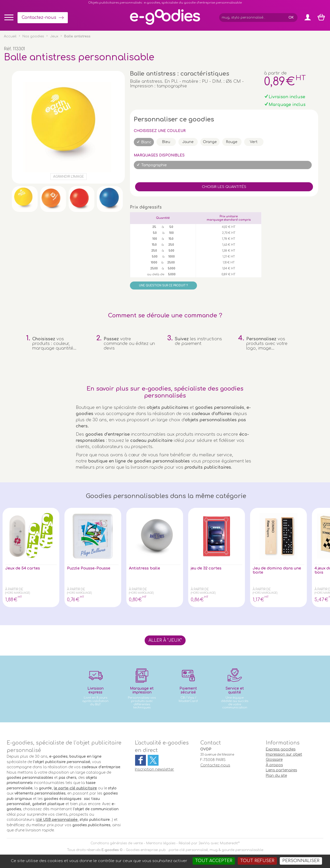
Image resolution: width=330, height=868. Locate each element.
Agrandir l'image (68, 177)
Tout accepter (214, 861)
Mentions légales (161, 843)
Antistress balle (146, 568)
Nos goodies (33, 36)
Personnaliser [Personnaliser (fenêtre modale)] (301, 861)
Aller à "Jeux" (165, 640)
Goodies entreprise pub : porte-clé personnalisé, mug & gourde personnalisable (195, 850)
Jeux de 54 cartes (24, 568)
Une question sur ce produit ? (163, 286)
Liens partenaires (281, 770)
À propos (274, 765)
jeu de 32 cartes (208, 568)
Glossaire (274, 760)
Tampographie (154, 165)
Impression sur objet (284, 754)
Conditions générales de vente (117, 843)
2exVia (204, 843)
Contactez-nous (39, 18)
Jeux (54, 36)
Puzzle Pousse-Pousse (91, 568)
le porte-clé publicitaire (75, 788)
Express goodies (281, 749)
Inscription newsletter (154, 769)
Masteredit (229, 843)
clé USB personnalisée (57, 820)
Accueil (10, 36)
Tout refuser (257, 861)
